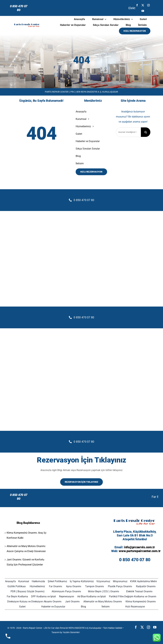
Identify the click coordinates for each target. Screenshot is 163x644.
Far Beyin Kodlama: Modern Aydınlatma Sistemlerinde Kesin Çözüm (65, 497)
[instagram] (148, 5)
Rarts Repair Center (33, 628)
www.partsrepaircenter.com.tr (140, 551)
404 (81, 60)
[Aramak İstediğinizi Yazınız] (128, 132)
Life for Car (49, 628)
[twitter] (143, 5)
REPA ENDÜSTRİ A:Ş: (79, 628)
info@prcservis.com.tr (139, 547)
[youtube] (143, 11)
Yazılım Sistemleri (71, 632)
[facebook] (137, 5)
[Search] (146, 132)
